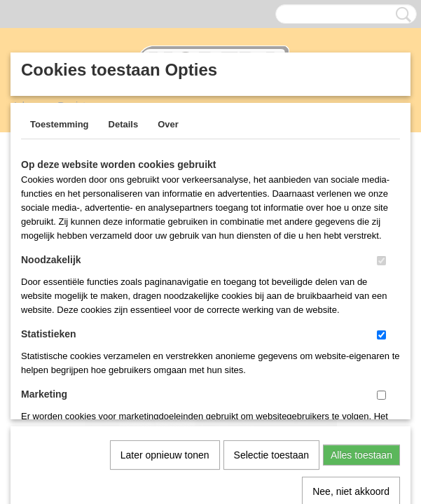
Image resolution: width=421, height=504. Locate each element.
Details (124, 124)
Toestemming (60, 124)
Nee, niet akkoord (351, 346)
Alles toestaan (361, 310)
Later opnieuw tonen (165, 310)
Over (168, 124)
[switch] (381, 261)
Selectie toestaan (271, 310)
